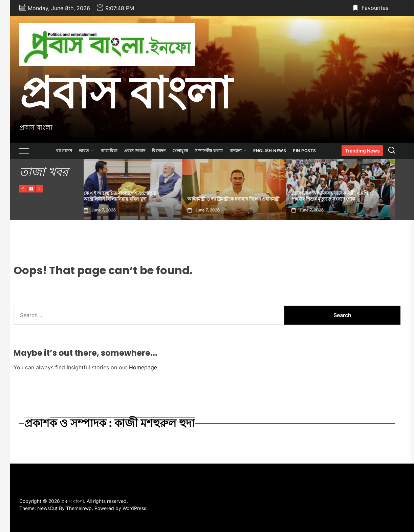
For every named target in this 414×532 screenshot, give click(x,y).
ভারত (86, 151)
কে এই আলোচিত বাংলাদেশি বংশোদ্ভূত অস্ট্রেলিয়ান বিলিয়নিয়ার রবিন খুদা (125, 196)
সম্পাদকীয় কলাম (209, 151)
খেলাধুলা (180, 151)
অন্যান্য (238, 151)
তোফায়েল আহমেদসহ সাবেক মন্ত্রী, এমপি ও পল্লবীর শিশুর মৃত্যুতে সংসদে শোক (337, 196)
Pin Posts (304, 151)
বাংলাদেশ (64, 151)
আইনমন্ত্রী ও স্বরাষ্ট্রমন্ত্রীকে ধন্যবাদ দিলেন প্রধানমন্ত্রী (239, 199)
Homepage (143, 367)
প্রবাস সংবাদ (135, 151)
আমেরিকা (109, 151)
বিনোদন (159, 151)
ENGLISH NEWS (270, 151)
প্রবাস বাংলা (125, 93)
